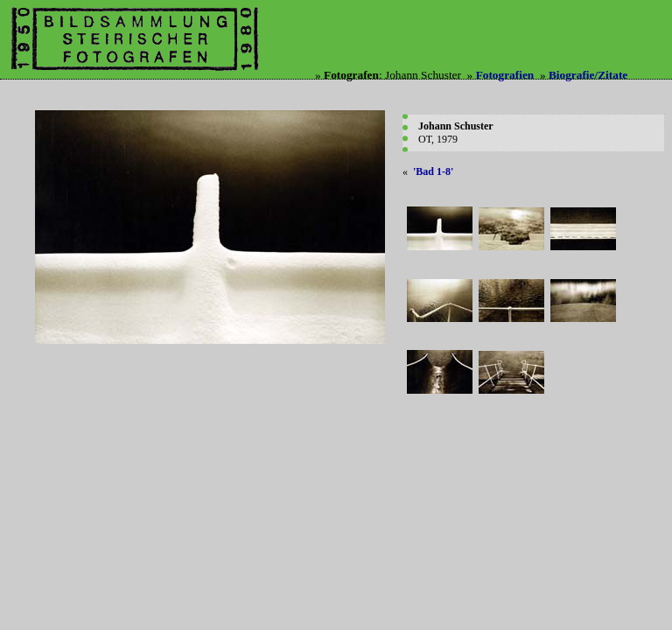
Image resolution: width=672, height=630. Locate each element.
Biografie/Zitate (588, 75)
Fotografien (505, 75)
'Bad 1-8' (433, 171)
